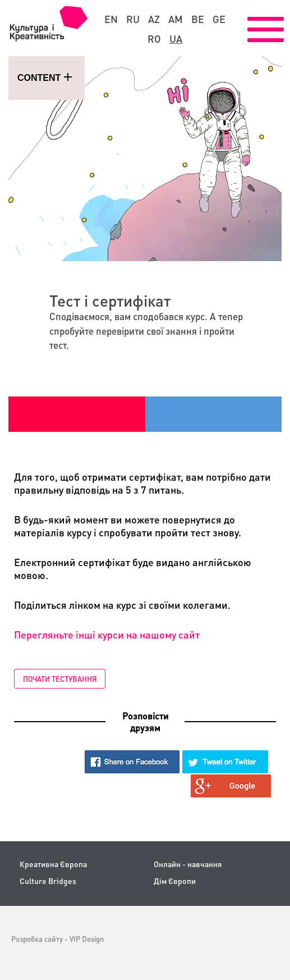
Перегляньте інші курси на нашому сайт (107, 634)
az (154, 19)
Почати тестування (60, 679)
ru (133, 19)
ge (219, 19)
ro (154, 39)
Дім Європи (175, 881)
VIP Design (87, 939)
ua (176, 39)
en (111, 19)
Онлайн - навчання (188, 864)
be (198, 19)
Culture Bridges (48, 881)
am (176, 19)
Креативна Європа (53, 864)
